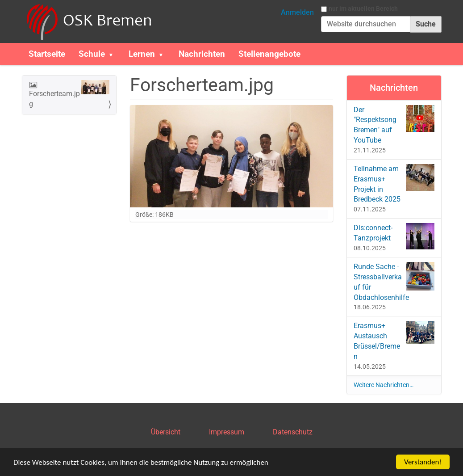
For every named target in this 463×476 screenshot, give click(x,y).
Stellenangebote (269, 54)
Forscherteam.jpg (69, 94)
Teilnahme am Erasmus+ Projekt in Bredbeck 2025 (394, 184)
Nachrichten (202, 54)
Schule (92, 54)
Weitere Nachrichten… (384, 385)
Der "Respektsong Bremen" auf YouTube (394, 125)
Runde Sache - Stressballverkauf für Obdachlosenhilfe (394, 282)
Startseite (47, 54)
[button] (115, 54)
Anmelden (297, 12)
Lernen (142, 54)
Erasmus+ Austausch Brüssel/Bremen (394, 341)
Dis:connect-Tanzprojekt (394, 236)
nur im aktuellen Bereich (363, 8)
